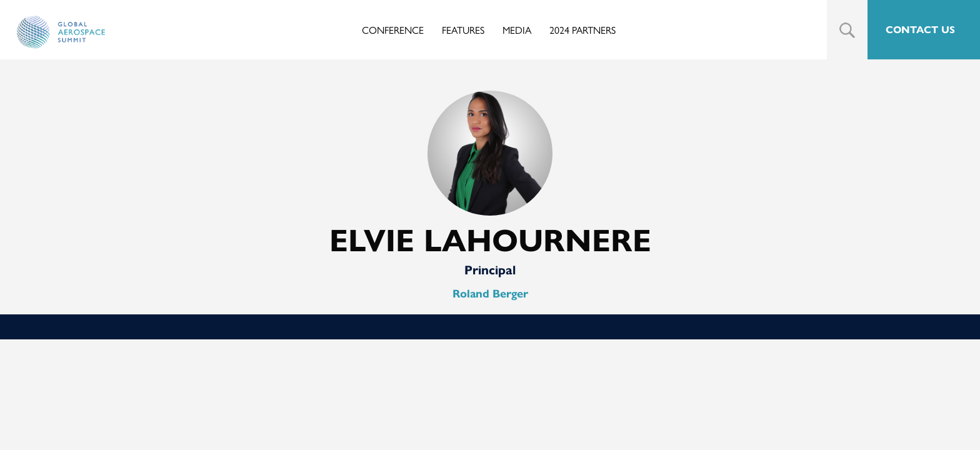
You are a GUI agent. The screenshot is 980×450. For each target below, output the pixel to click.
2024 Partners (582, 30)
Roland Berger (490, 294)
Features (463, 30)
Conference (393, 30)
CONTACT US (920, 30)
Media (517, 30)
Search (847, 30)
